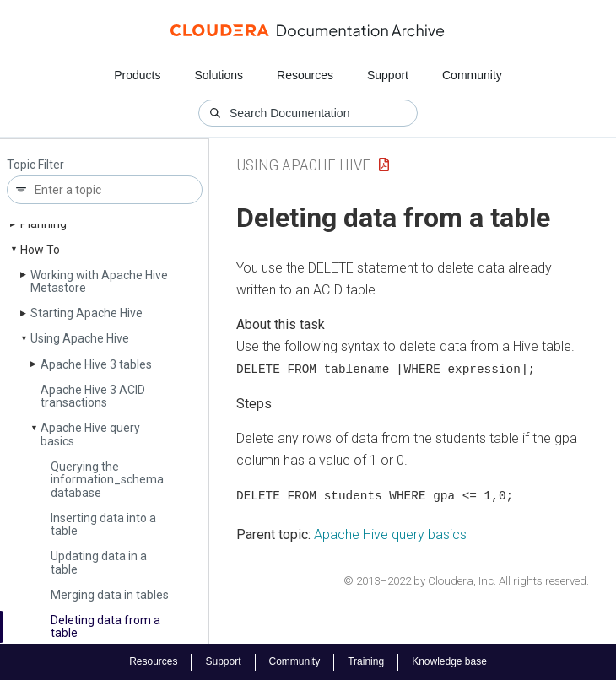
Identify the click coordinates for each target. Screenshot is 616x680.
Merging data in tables (110, 595)
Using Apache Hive (80, 338)
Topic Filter (35, 165)
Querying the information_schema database (107, 480)
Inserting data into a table (103, 524)
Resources (305, 75)
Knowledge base (449, 661)
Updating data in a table (99, 562)
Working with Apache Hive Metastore (99, 281)
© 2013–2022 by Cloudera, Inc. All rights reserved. (466, 580)
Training (366, 661)
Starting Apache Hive (86, 313)
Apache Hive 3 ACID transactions (93, 396)
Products (137, 75)
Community (472, 75)
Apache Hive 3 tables (96, 364)
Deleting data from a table (105, 626)
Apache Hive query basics (90, 434)
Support (388, 75)
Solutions (219, 75)
